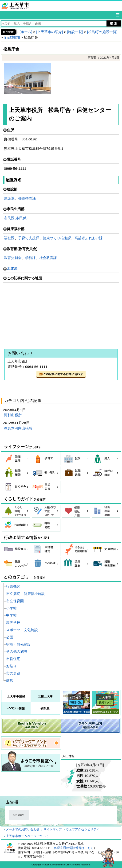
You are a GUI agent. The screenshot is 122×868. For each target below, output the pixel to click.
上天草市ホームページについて (27, 836)
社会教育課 (48, 258)
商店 (10, 681)
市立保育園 (15, 601)
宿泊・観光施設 (18, 644)
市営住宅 (13, 659)
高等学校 (13, 623)
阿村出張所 (13, 415)
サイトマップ (53, 829)
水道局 (12, 268)
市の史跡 (13, 673)
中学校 (11, 615)
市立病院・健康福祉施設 (26, 594)
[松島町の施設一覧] (102, 32)
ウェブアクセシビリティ (83, 829)
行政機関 (13, 586)
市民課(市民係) (16, 218)
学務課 (30, 258)
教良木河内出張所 (19, 428)
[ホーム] (26, 32)
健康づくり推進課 (57, 238)
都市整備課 (27, 198)
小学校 (11, 608)
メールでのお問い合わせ (23, 829)
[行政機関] (12, 37)
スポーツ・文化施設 (22, 630)
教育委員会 (13, 258)
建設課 (9, 198)
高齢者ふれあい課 (89, 238)
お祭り (11, 666)
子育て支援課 (29, 238)
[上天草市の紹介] (49, 32)
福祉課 (9, 238)
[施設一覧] (75, 32)
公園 (10, 637)
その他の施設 (17, 651)
